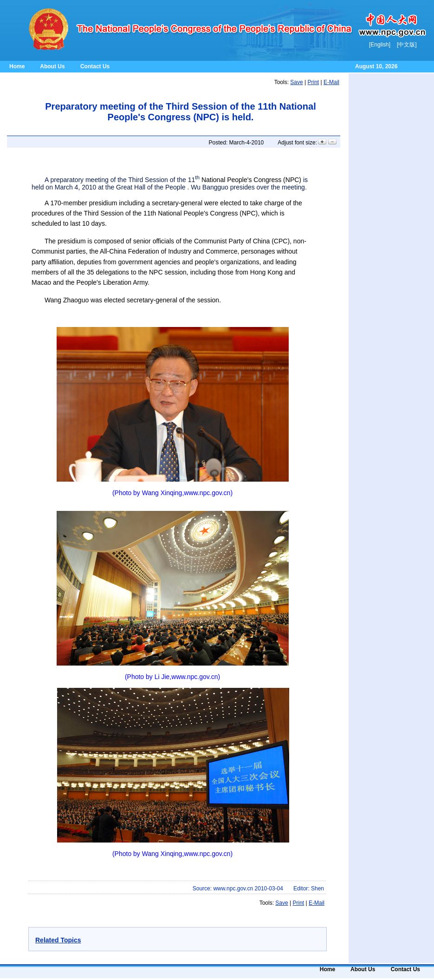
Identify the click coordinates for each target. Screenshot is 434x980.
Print (314, 82)
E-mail (331, 82)
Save (296, 82)
